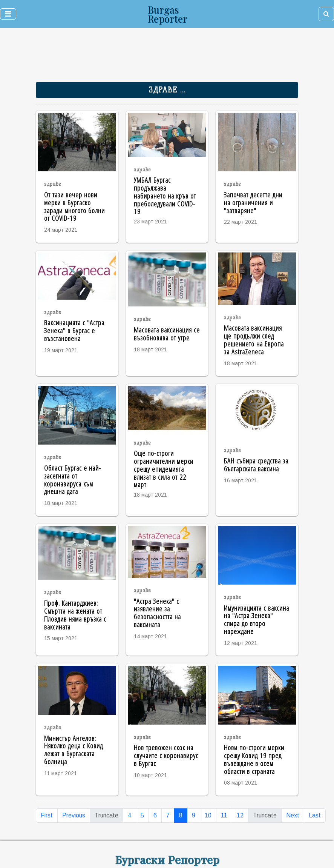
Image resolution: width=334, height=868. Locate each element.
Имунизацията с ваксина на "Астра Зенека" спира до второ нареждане (257, 619)
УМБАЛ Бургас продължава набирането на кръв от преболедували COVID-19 (165, 195)
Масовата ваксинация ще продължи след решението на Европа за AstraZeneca (254, 339)
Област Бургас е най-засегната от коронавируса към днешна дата (73, 479)
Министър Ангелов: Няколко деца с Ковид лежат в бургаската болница (74, 750)
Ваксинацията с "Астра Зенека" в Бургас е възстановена (74, 330)
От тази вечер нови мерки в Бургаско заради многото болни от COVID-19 (74, 206)
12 (240, 815)
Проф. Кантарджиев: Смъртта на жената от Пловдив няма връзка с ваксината (75, 615)
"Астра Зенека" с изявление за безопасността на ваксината (157, 613)
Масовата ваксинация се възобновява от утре (167, 334)
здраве (53, 184)
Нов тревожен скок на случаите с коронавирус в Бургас (166, 755)
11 (224, 815)
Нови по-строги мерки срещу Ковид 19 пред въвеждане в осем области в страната (254, 759)
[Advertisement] (114, 57)
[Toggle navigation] (8, 14)
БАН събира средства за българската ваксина (256, 465)
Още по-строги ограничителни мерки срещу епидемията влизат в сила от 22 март (164, 469)
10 (208, 815)
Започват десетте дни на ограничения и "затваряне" (253, 202)
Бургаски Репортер (167, 859)
